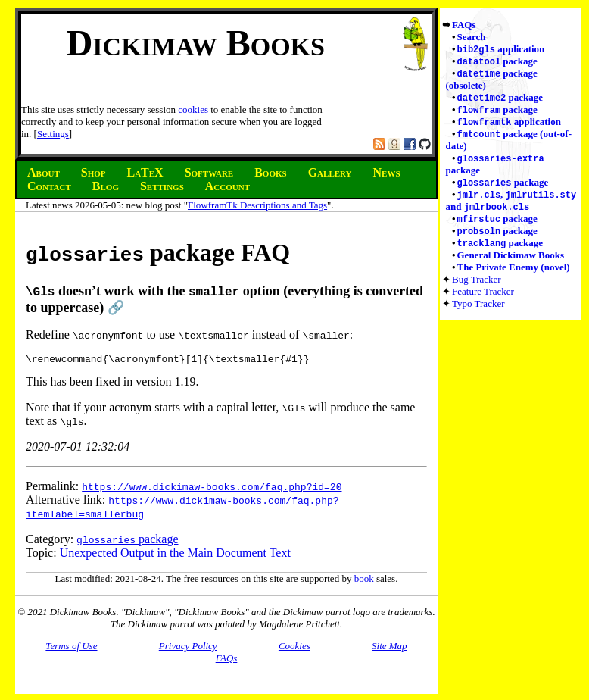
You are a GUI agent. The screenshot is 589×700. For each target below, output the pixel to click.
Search (472, 37)
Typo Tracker (478, 314)
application (501, 50)
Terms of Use (71, 649)
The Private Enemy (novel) (514, 278)
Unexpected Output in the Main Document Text (175, 556)
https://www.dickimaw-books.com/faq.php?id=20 (212, 489)
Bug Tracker (477, 290)
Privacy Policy (188, 649)
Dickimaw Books (196, 43)
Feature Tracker (483, 302)
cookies (193, 109)
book (364, 581)
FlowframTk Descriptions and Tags (257, 205)
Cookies (294, 649)
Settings (53, 134)
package (497, 62)
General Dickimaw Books (511, 266)
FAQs (464, 25)
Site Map (390, 649)
